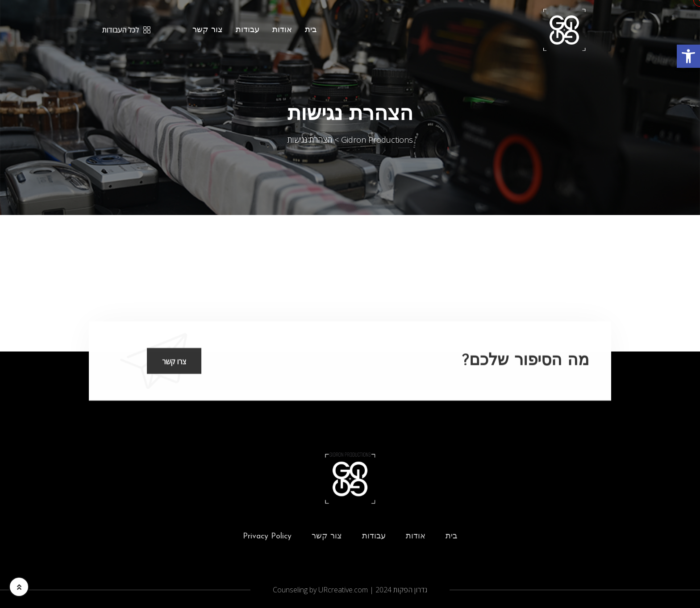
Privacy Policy (267, 536)
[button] (688, 56)
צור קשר (208, 30)
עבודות (248, 30)
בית (311, 30)
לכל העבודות (126, 30)
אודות (282, 30)
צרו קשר (174, 362)
